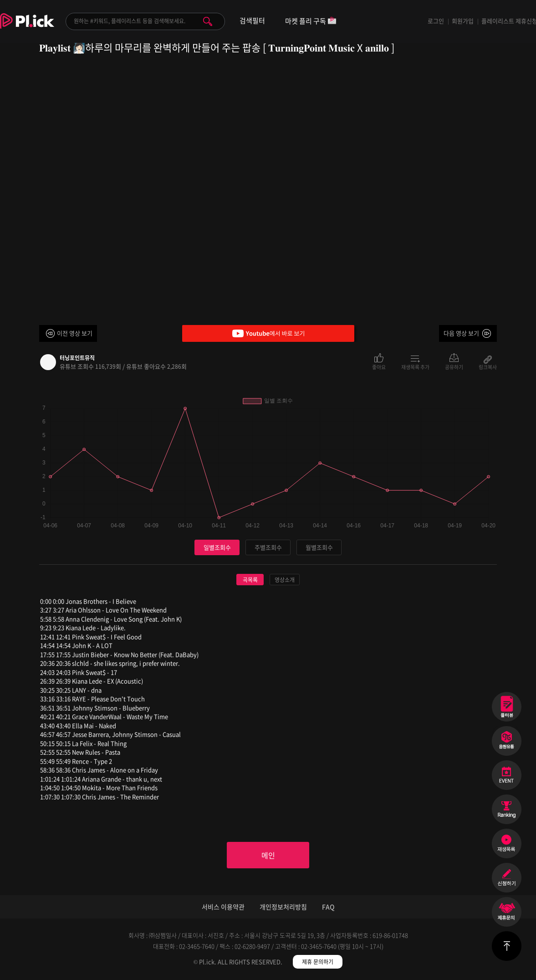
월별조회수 (319, 547)
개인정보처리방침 (283, 907)
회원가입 (463, 21)
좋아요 (379, 366)
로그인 (436, 21)
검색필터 (252, 21)
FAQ (328, 907)
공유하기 (454, 366)
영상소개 (285, 580)
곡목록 (250, 580)
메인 (268, 855)
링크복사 (488, 366)
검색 (208, 21)
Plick (27, 28)
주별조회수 (268, 547)
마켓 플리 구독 (311, 22)
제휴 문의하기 (318, 962)
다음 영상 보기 (461, 333)
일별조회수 (217, 547)
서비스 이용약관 (223, 907)
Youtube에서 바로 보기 (268, 333)
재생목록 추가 (415, 366)
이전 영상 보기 (75, 333)
